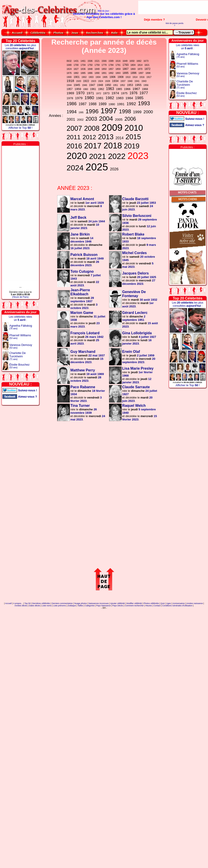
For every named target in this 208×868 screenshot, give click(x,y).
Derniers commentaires (62, 603)
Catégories (90, 606)
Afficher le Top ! (20, 128)
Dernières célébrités (41, 603)
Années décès (21, 606)
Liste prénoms (60, 606)
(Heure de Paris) (20, 297)
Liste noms (47, 606)
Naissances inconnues (99, 603)
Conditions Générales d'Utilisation (177, 606)
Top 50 (27, 603)
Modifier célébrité (134, 603)
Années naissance (195, 603)
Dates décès (35, 606)
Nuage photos (81, 603)
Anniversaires (179, 603)
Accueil (8, 603)
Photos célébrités (151, 603)
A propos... (18, 603)
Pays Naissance (104, 606)
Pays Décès (118, 606)
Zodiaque (72, 606)
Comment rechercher (134, 606)
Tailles (80, 606)
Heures (149, 606)
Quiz (163, 603)
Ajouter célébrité (117, 603)
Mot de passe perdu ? (175, 24)
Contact (157, 606)
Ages (169, 603)
